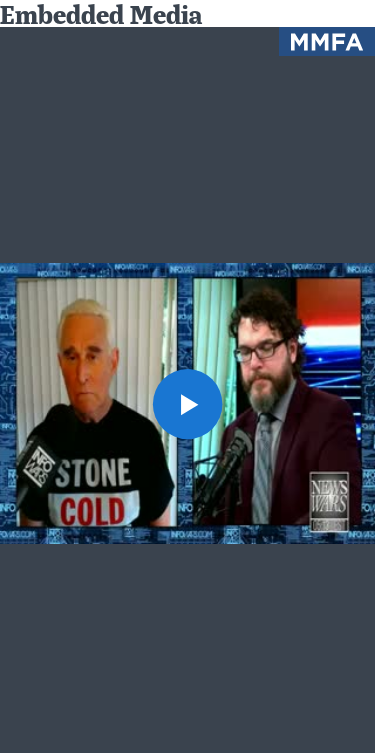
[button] (188, 404)
